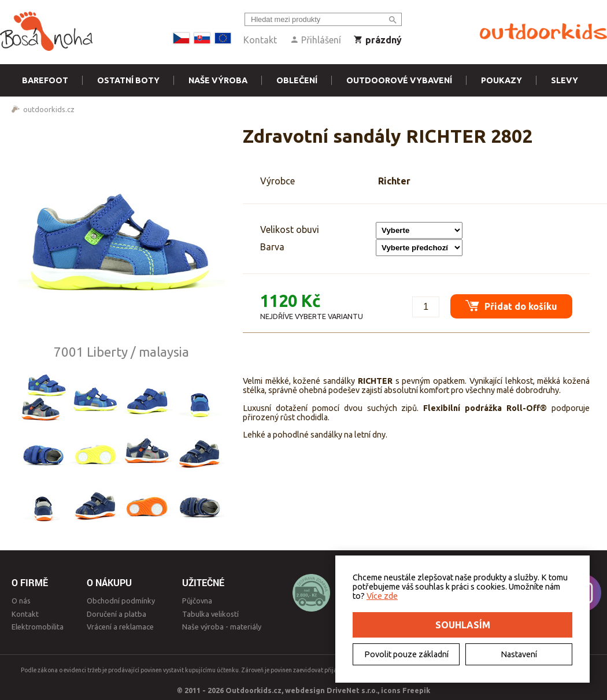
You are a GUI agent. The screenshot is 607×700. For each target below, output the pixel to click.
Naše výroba (218, 80)
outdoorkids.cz (49, 109)
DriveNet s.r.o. (352, 690)
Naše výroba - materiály (222, 627)
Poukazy (501, 80)
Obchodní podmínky (121, 601)
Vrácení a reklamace (120, 627)
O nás (21, 601)
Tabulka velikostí (210, 614)
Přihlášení (315, 40)
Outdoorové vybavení (399, 80)
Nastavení (519, 654)
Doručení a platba (116, 614)
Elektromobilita (38, 627)
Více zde (382, 596)
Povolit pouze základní (406, 654)
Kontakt (260, 40)
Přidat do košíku (509, 303)
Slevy (565, 80)
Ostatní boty (128, 80)
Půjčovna (197, 601)
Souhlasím (463, 625)
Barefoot (45, 80)
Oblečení (297, 80)
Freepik (416, 690)
